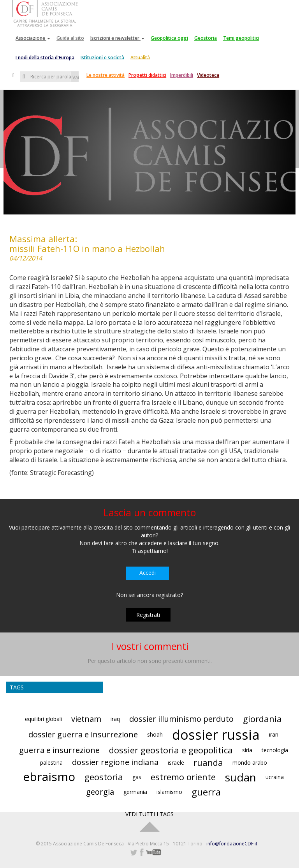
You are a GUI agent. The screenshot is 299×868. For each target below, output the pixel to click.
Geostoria (206, 38)
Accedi (148, 573)
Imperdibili (182, 75)
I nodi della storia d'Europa (45, 58)
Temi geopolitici (241, 38)
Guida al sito (70, 38)
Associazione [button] (33, 38)
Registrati (148, 615)
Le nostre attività (106, 75)
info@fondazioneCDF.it (232, 844)
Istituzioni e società (102, 58)
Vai (76, 77)
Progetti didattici (147, 75)
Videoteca (208, 75)
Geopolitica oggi (169, 38)
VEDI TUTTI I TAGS (149, 814)
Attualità (140, 58)
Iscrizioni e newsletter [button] (117, 38)
